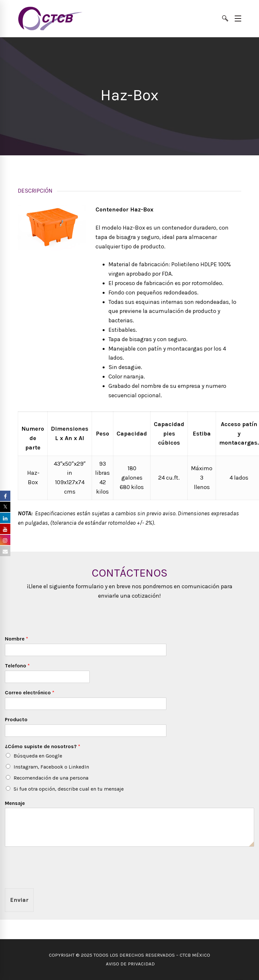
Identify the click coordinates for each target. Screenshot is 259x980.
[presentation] (54, 878)
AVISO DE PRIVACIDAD (130, 964)
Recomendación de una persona (51, 778)
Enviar (19, 900)
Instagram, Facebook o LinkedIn (51, 767)
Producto (16, 719)
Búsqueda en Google (38, 756)
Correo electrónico (30, 693)
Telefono (17, 666)
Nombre (17, 639)
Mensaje (15, 803)
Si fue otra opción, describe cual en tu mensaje (69, 789)
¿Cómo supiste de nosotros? (43, 746)
